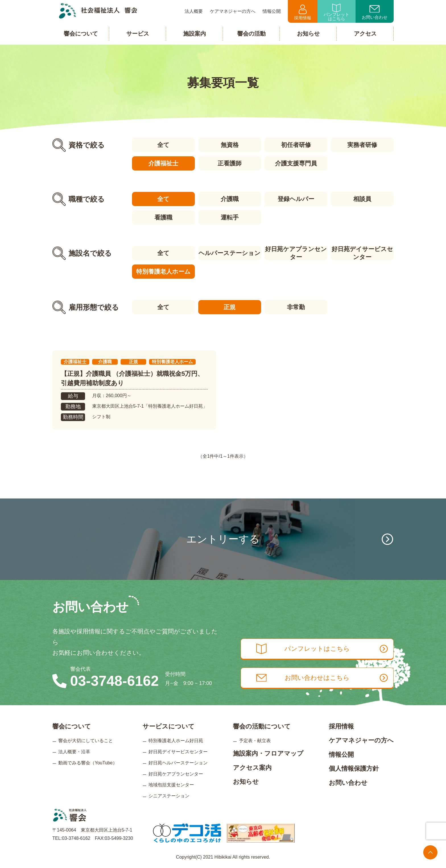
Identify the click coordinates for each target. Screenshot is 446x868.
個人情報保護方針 (354, 769)
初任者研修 (296, 145)
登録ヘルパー (296, 199)
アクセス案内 (252, 768)
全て (163, 145)
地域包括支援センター (171, 785)
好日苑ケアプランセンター (296, 253)
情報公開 (341, 755)
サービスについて (169, 726)
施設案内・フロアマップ (268, 753)
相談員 (362, 199)
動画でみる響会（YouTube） (88, 763)
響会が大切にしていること (86, 741)
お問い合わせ (375, 13)
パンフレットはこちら (336, 12)
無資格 (230, 145)
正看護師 (230, 163)
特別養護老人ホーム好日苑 (176, 741)
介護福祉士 (163, 163)
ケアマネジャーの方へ (361, 740)
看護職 (163, 217)
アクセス (365, 34)
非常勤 (296, 307)
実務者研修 (362, 145)
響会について (72, 726)
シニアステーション (169, 796)
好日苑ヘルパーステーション (178, 763)
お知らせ (246, 782)
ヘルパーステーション (230, 253)
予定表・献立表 (255, 741)
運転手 (230, 217)
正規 (230, 307)
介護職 (230, 199)
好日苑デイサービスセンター (362, 253)
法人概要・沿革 (74, 752)
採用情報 (303, 12)
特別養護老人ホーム (163, 271)
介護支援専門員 (296, 163)
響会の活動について (262, 726)
